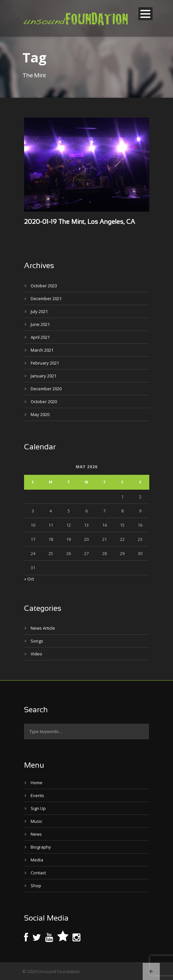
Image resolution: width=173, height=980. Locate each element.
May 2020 (40, 414)
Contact (38, 873)
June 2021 (40, 324)
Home (37, 783)
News (36, 834)
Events (37, 795)
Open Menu (145, 14)
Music (36, 821)
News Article (43, 628)
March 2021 (42, 350)
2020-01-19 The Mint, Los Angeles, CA (80, 222)
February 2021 (45, 363)
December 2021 (46, 298)
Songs (37, 641)
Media (37, 860)
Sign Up (38, 808)
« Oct (29, 579)
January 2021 (43, 376)
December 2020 (46, 389)
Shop (36, 886)
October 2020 (44, 402)
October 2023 (44, 286)
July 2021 (39, 311)
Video (36, 654)
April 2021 (40, 337)
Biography (41, 847)
